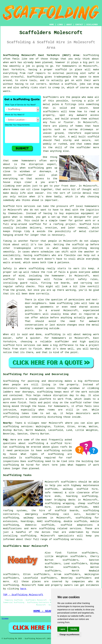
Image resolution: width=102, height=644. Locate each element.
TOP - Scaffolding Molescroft (23, 595)
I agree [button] (62, 629)
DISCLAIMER (92, 25)
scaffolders (51, 112)
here (23, 589)
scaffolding (47, 529)
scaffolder (25, 175)
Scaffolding (35, 77)
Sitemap (5, 619)
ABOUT (69, 25)
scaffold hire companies (22, 279)
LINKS (60, 25)
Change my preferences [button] (69, 635)
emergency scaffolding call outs (52, 514)
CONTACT (79, 25)
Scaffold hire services (19, 206)
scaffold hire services (19, 345)
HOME (52, 25)
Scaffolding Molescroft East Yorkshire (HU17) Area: (42, 55)
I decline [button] (74, 629)
